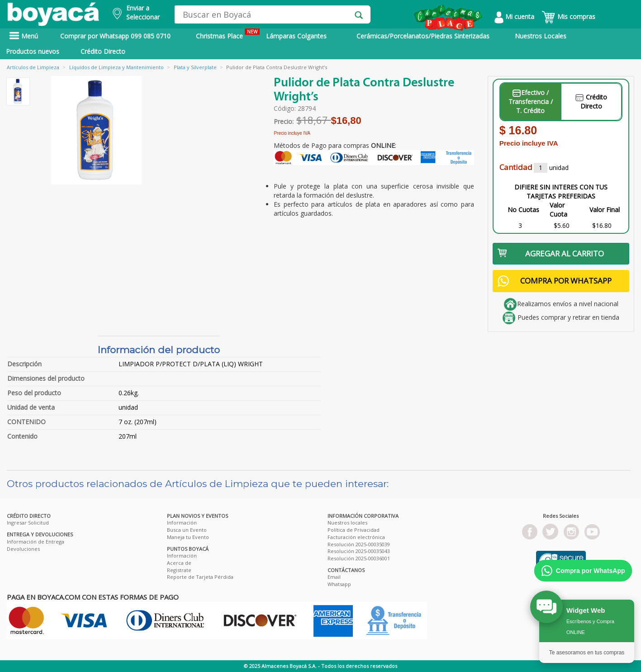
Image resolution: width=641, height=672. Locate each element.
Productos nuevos (33, 51)
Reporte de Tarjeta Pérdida (200, 577)
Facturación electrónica (356, 537)
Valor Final (605, 210)
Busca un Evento (187, 530)
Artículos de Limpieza (33, 67)
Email (334, 577)
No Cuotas (523, 210)
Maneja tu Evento (188, 537)
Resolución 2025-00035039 (359, 544)
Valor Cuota (558, 210)
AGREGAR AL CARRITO (551, 253)
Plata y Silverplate (195, 67)
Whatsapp (339, 584)
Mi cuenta (514, 17)
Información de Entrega (36, 542)
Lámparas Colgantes (296, 36)
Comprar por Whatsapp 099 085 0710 (115, 36)
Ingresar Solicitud (28, 523)
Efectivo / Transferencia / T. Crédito (531, 102)
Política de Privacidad (354, 530)
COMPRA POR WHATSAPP (555, 281)
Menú (24, 36)
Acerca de (179, 563)
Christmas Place (228, 34)
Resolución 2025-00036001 (359, 558)
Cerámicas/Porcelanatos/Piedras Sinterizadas (423, 36)
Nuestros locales (347, 523)
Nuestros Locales (541, 36)
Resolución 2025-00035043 (359, 551)
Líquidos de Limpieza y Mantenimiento (116, 67)
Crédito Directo (103, 51)
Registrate (179, 570)
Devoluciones (23, 549)
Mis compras (568, 17)
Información (182, 523)
